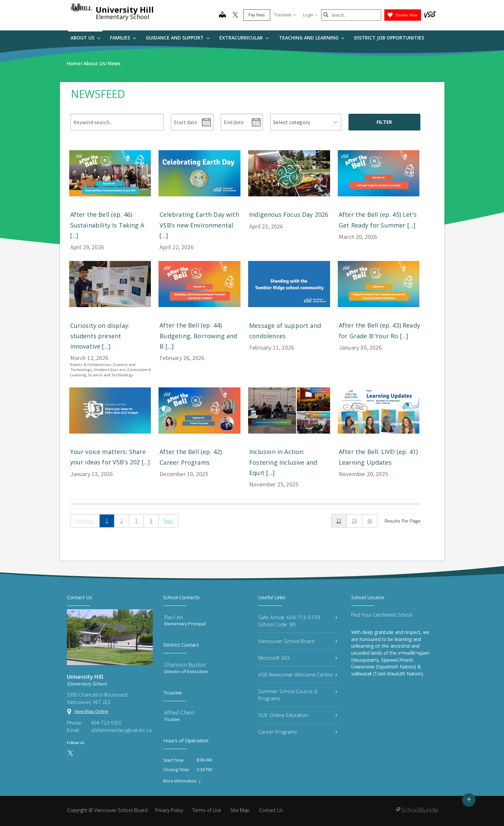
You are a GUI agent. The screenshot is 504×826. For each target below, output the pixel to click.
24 (354, 521)
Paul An (174, 617)
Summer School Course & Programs (298, 695)
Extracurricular (244, 38)
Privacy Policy (169, 810)
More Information (180, 781)
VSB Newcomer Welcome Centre (298, 674)
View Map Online (91, 711)
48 (370, 521)
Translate (285, 15)
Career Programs (298, 732)
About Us (85, 38)
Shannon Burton (185, 665)
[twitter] (235, 15)
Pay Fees (257, 15)
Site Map (240, 810)
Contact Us (271, 810)
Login (310, 15)
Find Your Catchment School (382, 615)
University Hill (125, 10)
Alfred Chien (179, 712)
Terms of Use (207, 810)
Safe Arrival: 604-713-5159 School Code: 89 (298, 621)
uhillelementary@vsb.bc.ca (121, 730)
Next (168, 521)
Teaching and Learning (312, 38)
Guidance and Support (178, 38)
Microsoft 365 (298, 658)
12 (339, 521)
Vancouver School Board (298, 641)
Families (123, 38)
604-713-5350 (106, 723)
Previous (85, 521)
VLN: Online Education (298, 715)
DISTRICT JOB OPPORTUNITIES (389, 38)
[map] (222, 15)
